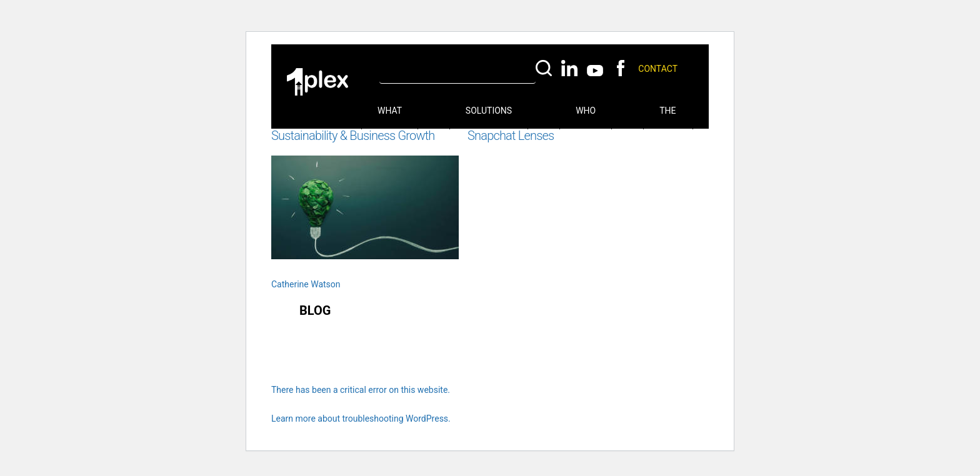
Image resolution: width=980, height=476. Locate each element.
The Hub (668, 117)
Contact (658, 69)
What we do (390, 117)
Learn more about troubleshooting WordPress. (361, 419)
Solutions (489, 111)
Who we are (586, 117)
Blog (315, 310)
